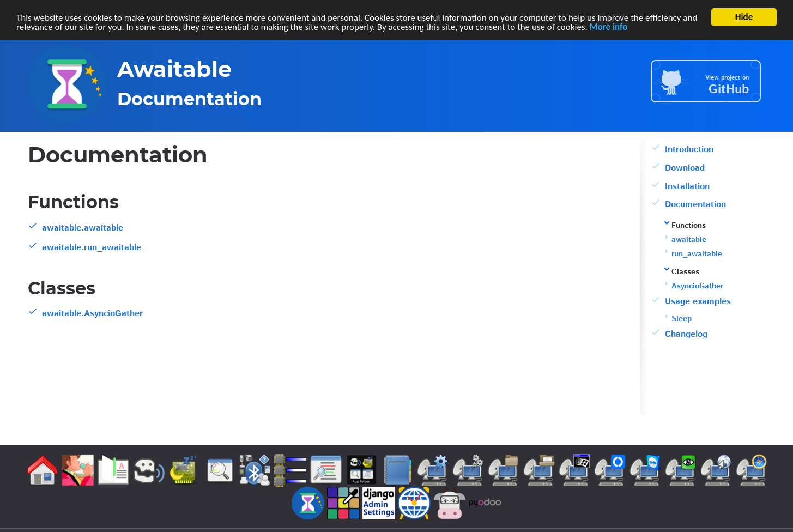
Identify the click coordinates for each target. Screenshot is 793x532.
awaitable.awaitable (83, 228)
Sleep (682, 319)
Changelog (686, 334)
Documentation (695, 205)
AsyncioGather (697, 286)
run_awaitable (697, 254)
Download (685, 168)
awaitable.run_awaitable (92, 248)
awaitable (689, 240)
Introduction (689, 150)
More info (609, 26)
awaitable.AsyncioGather (92, 314)
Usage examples (698, 302)
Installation (687, 187)
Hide (744, 17)
